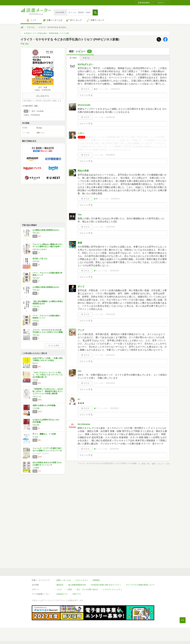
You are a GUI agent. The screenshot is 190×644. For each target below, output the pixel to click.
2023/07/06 (110, 227)
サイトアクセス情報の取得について (140, 585)
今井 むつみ (37, 396)
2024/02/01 (115, 199)
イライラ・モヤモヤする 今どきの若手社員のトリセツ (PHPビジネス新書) (48, 331)
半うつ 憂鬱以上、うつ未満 (44, 434)
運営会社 (60, 585)
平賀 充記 (31, 27)
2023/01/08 (110, 314)
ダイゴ (81, 286)
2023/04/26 (114, 271)
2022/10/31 (110, 355)
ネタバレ (86, 58)
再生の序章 (83, 171)
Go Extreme (84, 424)
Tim (80, 215)
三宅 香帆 (36, 408)
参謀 (80, 243)
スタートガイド (82, 580)
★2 (95, 408)
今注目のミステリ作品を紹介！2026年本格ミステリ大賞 (46, 33)
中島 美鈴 (36, 425)
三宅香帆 (36, 468)
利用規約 (96, 580)
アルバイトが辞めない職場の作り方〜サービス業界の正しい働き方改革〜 (48, 246)
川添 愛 (35, 380)
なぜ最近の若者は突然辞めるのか (46, 230)
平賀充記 (36, 321)
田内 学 (35, 363)
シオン (81, 133)
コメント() (103, 89)
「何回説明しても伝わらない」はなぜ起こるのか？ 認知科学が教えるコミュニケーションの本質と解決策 (48, 391)
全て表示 (73, 58)
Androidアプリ (62, 594)
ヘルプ (59, 589)
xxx (79, 371)
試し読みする (43, 96)
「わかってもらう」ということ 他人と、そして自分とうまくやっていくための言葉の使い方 (48, 375)
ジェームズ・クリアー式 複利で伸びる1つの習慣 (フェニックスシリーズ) (47, 449)
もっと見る (54, 345)
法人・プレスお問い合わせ (87, 589)
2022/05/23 (114, 408)
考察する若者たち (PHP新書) (44, 405)
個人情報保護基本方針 (77, 585)
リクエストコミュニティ (113, 589)
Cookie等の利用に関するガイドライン (106, 585)
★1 (95, 271)
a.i (79, 399)
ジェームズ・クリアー (41, 453)
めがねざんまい (85, 64)
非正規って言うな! (40, 259)
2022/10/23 (110, 383)
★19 (96, 199)
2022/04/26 (114, 449)
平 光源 (35, 437)
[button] (95, 12)
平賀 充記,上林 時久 (40, 249)
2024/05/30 (110, 155)
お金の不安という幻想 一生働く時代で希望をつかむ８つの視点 (48, 359)
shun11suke (84, 105)
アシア (81, 330)
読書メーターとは (64, 580)
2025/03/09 (110, 117)
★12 (96, 89)
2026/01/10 (115, 89)
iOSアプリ (77, 594)
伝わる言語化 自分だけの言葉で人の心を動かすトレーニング (47, 464)
